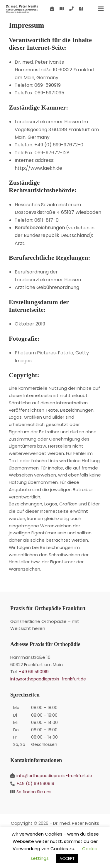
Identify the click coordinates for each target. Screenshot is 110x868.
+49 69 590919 (34, 672)
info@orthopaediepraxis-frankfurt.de (48, 679)
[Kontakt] (52, 9)
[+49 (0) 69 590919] (71, 9)
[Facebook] (81, 9)
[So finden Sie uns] (62, 9)
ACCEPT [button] (67, 859)
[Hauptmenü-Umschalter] (101, 9)
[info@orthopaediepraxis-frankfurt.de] (55, 776)
